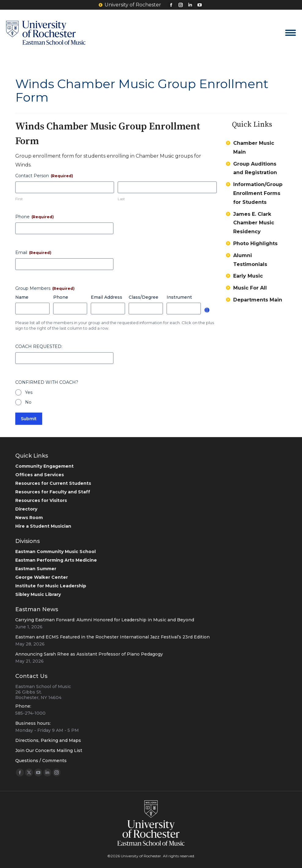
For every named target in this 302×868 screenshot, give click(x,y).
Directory (26, 509)
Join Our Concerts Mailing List (49, 750)
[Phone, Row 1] (70, 309)
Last (121, 199)
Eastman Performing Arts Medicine (56, 560)
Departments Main (258, 300)
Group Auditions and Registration (255, 168)
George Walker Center (42, 577)
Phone (35, 217)
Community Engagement (44, 466)
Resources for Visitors (41, 500)
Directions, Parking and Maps (48, 740)
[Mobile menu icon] (291, 33)
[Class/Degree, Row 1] (146, 309)
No (28, 402)
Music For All (250, 288)
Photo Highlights (255, 243)
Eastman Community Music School (55, 552)
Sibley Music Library (38, 594)
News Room (29, 518)
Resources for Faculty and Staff (53, 492)
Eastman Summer (36, 569)
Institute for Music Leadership (51, 586)
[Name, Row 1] (32, 309)
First (19, 199)
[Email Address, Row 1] (108, 309)
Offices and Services (40, 475)
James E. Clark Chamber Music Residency (254, 223)
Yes (29, 392)
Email (33, 253)
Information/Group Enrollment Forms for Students (258, 193)
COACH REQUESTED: (39, 346)
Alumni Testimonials (250, 260)
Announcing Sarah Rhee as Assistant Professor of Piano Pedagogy (89, 654)
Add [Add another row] (207, 310)
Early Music (248, 276)
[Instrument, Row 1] (184, 309)
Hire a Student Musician (43, 526)
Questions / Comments (41, 761)
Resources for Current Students (53, 483)
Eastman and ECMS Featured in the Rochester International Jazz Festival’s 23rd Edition (112, 637)
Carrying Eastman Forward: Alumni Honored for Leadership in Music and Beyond (105, 620)
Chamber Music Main (254, 148)
